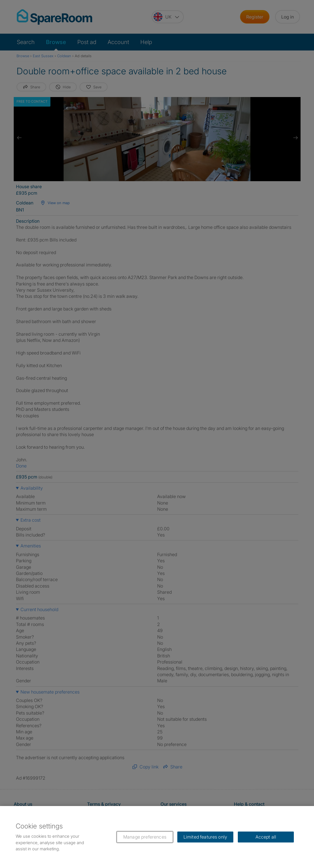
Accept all (266, 837)
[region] (157, 837)
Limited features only (205, 837)
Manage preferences (145, 837)
